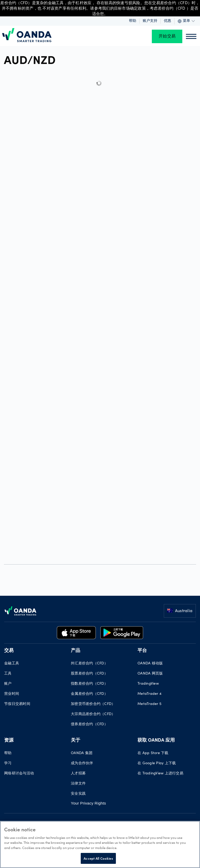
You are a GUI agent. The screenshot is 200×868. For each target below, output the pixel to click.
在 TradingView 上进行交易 (160, 774)
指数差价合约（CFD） (89, 684)
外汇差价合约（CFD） (89, 664)
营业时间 (12, 694)
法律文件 (78, 784)
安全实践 (78, 794)
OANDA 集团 (82, 753)
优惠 (167, 21)
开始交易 (167, 36)
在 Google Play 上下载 (157, 763)
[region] (100, 844)
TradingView (148, 684)
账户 (8, 684)
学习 (8, 763)
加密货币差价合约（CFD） (93, 704)
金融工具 (12, 664)
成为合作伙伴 (82, 763)
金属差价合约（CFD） (89, 694)
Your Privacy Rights (88, 803)
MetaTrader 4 (149, 694)
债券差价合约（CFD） (89, 724)
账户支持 (150, 21)
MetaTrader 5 (149, 704)
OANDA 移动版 (150, 664)
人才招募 (78, 774)
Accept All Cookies (98, 858)
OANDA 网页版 (150, 674)
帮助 (133, 21)
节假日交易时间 (17, 704)
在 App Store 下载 (153, 753)
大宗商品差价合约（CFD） (93, 714)
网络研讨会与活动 (19, 774)
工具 (8, 674)
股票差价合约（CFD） (89, 674)
